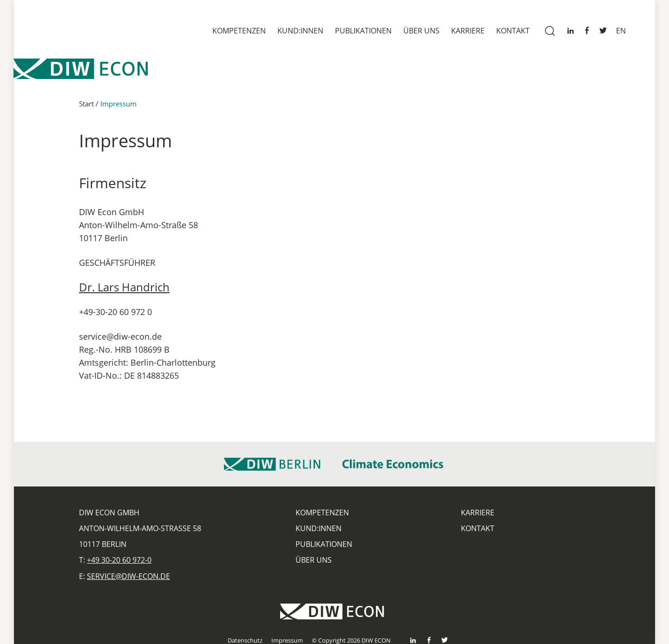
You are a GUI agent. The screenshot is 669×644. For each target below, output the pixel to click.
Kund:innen (300, 31)
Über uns (421, 31)
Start (86, 104)
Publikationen (363, 31)
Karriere (468, 31)
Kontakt (513, 31)
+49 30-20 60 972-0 (119, 560)
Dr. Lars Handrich (124, 287)
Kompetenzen (239, 31)
